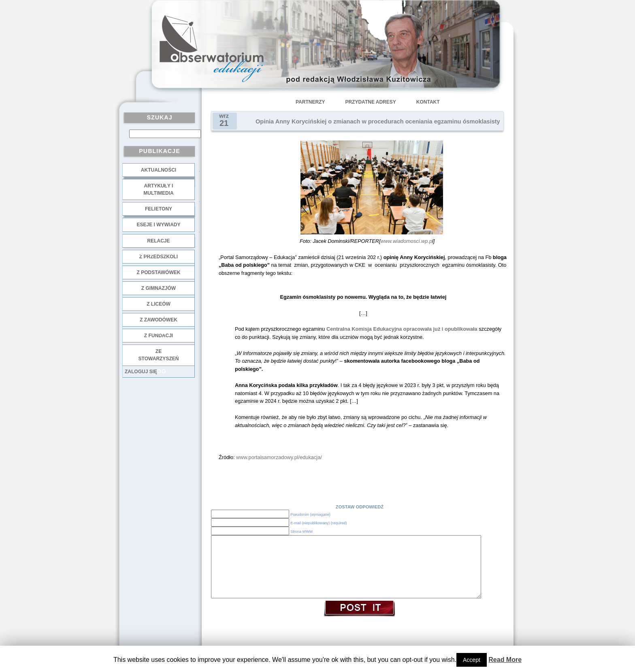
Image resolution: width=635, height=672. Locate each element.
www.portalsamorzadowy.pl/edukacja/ (279, 457)
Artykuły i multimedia (158, 189)
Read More (505, 660)
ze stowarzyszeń (159, 355)
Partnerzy (310, 102)
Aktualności (159, 170)
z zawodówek (159, 320)
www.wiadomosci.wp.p (406, 241)
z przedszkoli (159, 257)
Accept (472, 660)
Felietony (159, 209)
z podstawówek (159, 272)
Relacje (158, 241)
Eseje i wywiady (158, 225)
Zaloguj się (141, 372)
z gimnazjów (159, 288)
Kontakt (428, 102)
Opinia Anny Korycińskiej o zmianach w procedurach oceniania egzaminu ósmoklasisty (378, 121)
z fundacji (159, 336)
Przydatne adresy (370, 102)
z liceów (159, 304)
